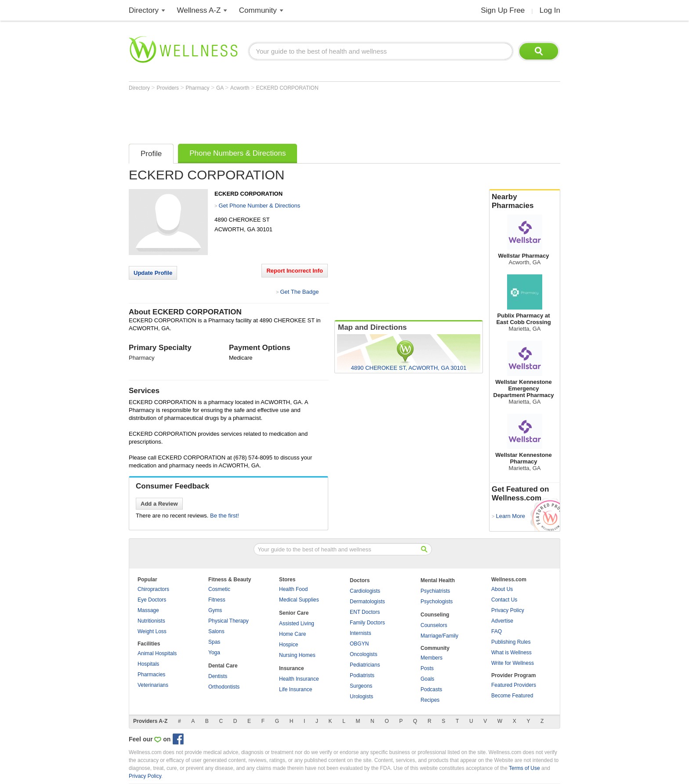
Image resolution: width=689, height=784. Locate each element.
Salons (216, 631)
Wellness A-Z (199, 10)
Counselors (434, 625)
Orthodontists (224, 687)
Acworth (241, 88)
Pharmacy (198, 88)
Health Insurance (299, 679)
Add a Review (159, 504)
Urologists (361, 696)
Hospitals (148, 664)
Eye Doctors (152, 600)
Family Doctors (367, 623)
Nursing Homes (297, 655)
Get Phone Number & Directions (259, 206)
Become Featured (512, 696)
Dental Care (223, 666)
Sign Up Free (503, 10)
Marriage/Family (439, 636)
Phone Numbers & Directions (238, 153)
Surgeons (361, 686)
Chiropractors (153, 589)
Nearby (525, 201)
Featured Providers (514, 685)
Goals (427, 679)
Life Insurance (296, 689)
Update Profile (153, 273)
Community (258, 10)
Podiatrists (362, 675)
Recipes (430, 700)
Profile (151, 154)
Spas (214, 642)
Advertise (502, 621)
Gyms (215, 610)
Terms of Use (524, 768)
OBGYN (359, 644)
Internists (361, 633)
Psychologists (437, 602)
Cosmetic (219, 589)
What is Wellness (511, 653)
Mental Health (438, 580)
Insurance (292, 668)
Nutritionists (151, 621)
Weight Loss (152, 631)
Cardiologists (365, 591)
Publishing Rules (511, 642)
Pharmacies (151, 675)
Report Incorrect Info (295, 271)
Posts (427, 668)
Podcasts (431, 689)
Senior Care (294, 613)
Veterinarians (153, 685)
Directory (144, 10)
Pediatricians (365, 665)
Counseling (435, 615)
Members (432, 658)
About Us (502, 589)
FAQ (497, 631)
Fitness (217, 600)
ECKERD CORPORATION (287, 88)
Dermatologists (367, 602)
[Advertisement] (289, 115)
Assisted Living (297, 624)
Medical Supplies (299, 600)
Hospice (288, 645)
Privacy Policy (508, 610)
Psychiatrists (435, 591)
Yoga (214, 653)
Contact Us (504, 600)
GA (221, 88)
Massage (148, 610)
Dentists (218, 676)
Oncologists (364, 654)
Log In (550, 10)
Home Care (292, 634)
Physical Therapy (228, 621)
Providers (168, 88)
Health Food (293, 589)
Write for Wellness (513, 663)
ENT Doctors (365, 612)
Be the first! (225, 516)
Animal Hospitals (157, 653)
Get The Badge (299, 292)
